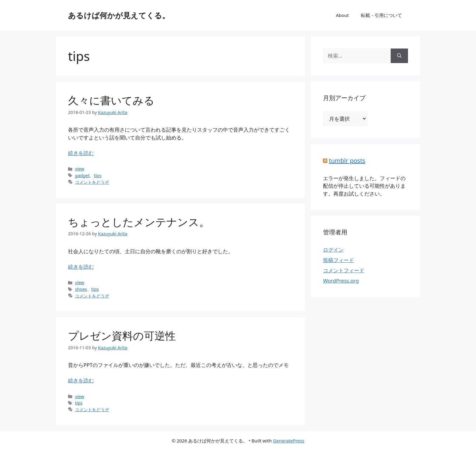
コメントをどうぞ (92, 182)
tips (98, 175)
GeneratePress (289, 441)
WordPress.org (341, 281)
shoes (81, 289)
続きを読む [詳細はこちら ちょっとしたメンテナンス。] (81, 267)
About (342, 15)
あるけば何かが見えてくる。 (119, 15)
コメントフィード (344, 270)
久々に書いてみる (111, 100)
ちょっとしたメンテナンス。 (139, 222)
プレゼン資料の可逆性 (122, 336)
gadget (82, 175)
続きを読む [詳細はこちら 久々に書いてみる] (81, 153)
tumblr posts (347, 161)
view (80, 169)
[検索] (399, 56)
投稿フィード (338, 260)
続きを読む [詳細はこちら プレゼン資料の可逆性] (81, 380)
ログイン (333, 250)
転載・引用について (381, 15)
